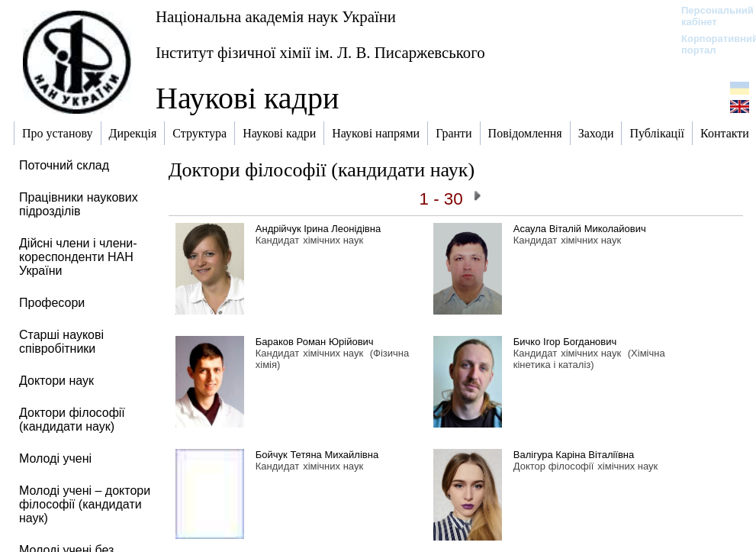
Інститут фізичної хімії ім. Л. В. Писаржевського (320, 52)
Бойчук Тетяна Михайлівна (317, 455)
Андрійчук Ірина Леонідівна (318, 229)
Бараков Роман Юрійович (315, 342)
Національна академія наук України (276, 16)
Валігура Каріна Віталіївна (574, 455)
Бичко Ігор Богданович (565, 342)
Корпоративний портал (710, 44)
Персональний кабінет (710, 16)
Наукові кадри (247, 98)
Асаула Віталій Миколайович (580, 229)
